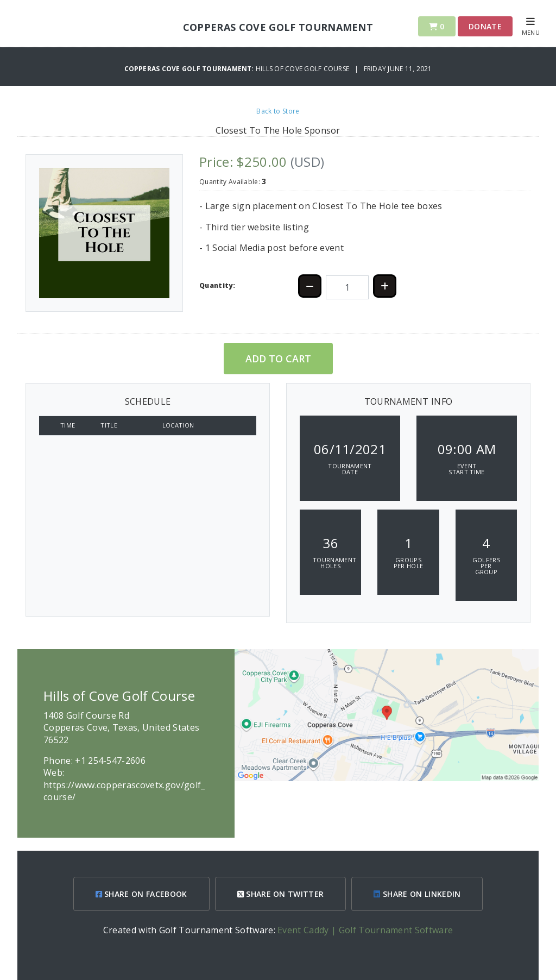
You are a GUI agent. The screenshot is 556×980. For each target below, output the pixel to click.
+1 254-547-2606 (110, 761)
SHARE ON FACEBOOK (141, 894)
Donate (485, 26)
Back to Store (278, 111)
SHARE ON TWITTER (281, 894)
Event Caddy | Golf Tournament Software (365, 930)
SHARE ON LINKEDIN (417, 894)
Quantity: (217, 285)
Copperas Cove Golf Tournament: (190, 69)
